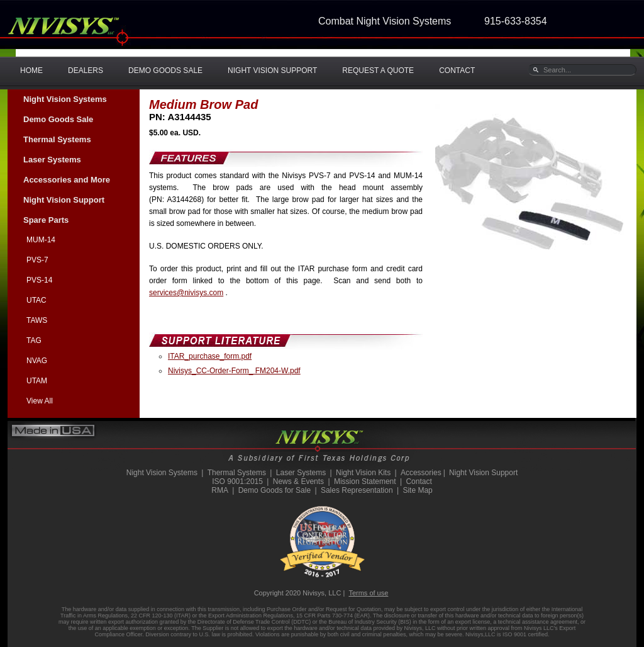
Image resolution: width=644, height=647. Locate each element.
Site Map (417, 490)
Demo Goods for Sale (275, 490)
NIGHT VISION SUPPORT (272, 70)
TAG (34, 340)
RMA (220, 490)
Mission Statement (365, 481)
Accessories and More (67, 180)
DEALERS (86, 70)
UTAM (37, 381)
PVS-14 (39, 280)
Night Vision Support (64, 200)
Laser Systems (52, 160)
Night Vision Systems (65, 99)
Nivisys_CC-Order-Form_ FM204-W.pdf (234, 371)
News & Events (298, 481)
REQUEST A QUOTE (378, 70)
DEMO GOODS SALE (165, 70)
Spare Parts (46, 220)
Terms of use (368, 593)
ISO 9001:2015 (237, 481)
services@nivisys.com (186, 293)
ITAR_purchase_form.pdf (210, 356)
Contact (419, 481)
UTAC (36, 300)
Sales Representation (357, 490)
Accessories (421, 473)
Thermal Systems (57, 139)
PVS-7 (37, 260)
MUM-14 (41, 240)
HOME (31, 70)
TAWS (37, 320)
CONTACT (457, 70)
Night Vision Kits (363, 473)
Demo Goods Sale (58, 119)
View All (40, 401)
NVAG (37, 361)
